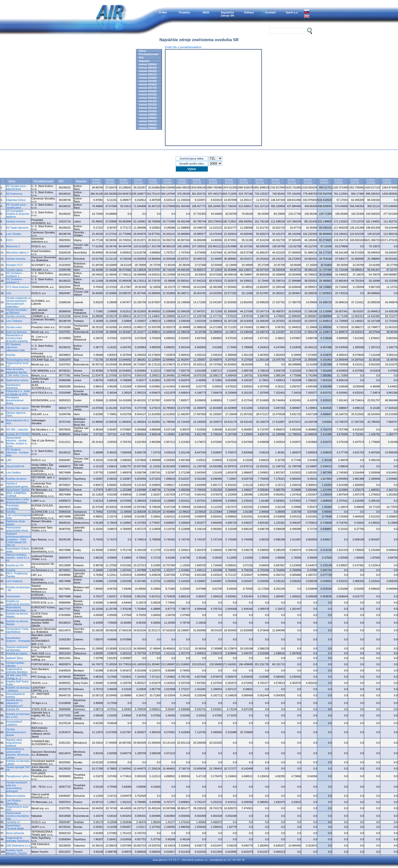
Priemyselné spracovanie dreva (17, 529)
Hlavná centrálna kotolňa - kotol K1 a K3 (18, 558)
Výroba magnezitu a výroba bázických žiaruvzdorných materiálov (18, 302)
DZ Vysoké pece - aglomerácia (17, 187)
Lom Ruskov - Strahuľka (14, 802)
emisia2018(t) (182, 181)
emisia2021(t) (139, 181)
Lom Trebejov (14, 321)
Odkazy (249, 12)
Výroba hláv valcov (17, 408)
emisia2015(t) (229, 181)
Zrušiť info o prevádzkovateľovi (183, 47)
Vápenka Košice (16, 200)
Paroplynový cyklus (18, 776)
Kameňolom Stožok (18, 490)
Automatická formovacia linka (16, 609)
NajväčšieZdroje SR (228, 14)
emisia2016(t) (213, 181)
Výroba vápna (14, 270)
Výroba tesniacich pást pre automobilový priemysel (17, 787)
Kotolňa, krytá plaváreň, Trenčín (16, 852)
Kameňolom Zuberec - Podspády (18, 639)
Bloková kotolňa (16, 796)
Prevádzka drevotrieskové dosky (15, 400)
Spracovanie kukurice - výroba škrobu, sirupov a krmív (16, 442)
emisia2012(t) (276, 181)
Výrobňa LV (13, 822)
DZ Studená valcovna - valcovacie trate (16, 347)
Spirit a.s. (292, 12)
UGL (9, 293)
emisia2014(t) (244, 181)
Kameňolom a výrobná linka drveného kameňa (17, 338)
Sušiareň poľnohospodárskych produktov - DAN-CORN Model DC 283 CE (19, 539)
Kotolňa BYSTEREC (18, 434)
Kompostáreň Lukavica (14, 723)
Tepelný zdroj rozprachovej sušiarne (14, 743)
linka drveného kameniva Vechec (17, 371)
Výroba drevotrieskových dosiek (16, 732)
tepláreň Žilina (15, 658)
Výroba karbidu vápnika (15, 664)
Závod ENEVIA (15, 466)
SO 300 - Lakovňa (17, 429)
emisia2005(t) (387, 181)
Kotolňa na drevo (16, 479)
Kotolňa (11, 355)
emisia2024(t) (96, 181)
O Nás (163, 12)
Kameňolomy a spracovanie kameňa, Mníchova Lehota (18, 753)
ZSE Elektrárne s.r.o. (19, 846)
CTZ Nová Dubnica (18, 287)
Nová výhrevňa (15, 833)
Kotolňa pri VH (15, 565)
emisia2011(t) (292, 181)
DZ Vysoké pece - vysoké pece (17, 206)
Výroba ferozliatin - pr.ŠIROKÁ (17, 311)
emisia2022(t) (124, 181)
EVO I (10, 240)
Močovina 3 (13, 246)
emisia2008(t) (339, 181)
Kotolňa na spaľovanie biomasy (18, 603)
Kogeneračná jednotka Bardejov (17, 670)
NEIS (206, 12)
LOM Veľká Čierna (17, 375)
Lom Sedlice (14, 472)
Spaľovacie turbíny (17, 380)
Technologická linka (18, 360)
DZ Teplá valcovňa (17, 228)
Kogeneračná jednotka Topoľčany (18, 839)
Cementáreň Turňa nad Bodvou (17, 630)
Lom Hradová (14, 581)
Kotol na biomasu (16, 332)
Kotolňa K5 (13, 709)
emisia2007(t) (355, 181)
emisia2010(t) (308, 181)
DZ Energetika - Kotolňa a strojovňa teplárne (18, 214)
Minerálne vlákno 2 (17, 253)
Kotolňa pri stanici (17, 653)
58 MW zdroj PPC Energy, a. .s (17, 677)
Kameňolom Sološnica (13, 386)
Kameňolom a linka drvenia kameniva (18, 501)
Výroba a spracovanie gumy (17, 485)
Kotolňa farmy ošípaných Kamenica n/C (15, 703)
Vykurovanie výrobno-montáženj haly (18, 816)
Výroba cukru (14, 327)
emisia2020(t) (153, 181)
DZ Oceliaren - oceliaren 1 (15, 275)
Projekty (184, 12)
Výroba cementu (16, 221)
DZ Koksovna (14, 194)
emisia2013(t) (260, 181)
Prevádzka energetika (13, 507)
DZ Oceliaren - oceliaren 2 (15, 281)
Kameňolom (13, 596)
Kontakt (271, 12)
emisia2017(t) (197, 181)
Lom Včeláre (14, 234)
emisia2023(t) (110, 181)
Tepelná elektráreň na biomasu (17, 648)
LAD (9, 460)
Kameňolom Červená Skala (15, 827)
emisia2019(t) (168, 181)
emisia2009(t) (324, 181)
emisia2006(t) (371, 181)
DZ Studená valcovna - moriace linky (17, 452)
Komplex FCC (15, 265)
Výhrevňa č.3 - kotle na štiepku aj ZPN (18, 393)
